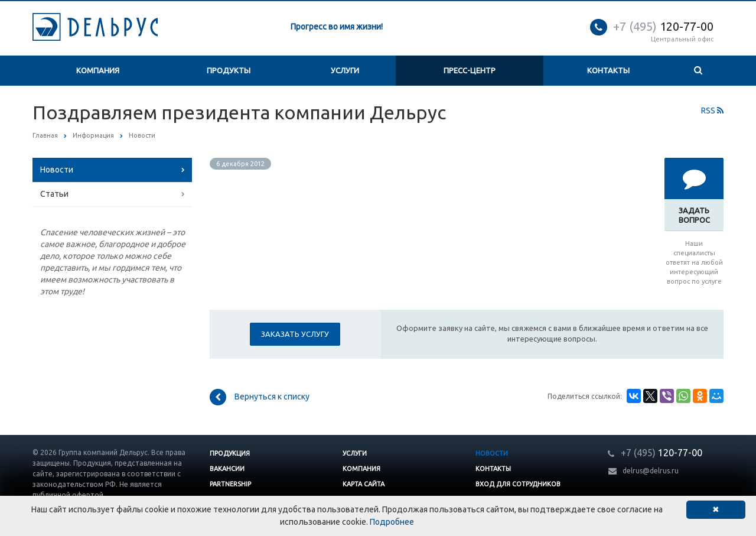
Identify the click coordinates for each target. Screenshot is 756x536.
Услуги (345, 70)
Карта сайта (364, 484)
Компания (98, 70)
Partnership (230, 484)
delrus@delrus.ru (651, 471)
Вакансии (227, 469)
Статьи (54, 194)
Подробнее (392, 522)
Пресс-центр (470, 70)
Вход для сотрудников (518, 484)
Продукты (229, 70)
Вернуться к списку (260, 397)
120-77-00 (663, 26)
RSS (712, 111)
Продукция (230, 453)
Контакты (608, 70)
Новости (57, 170)
